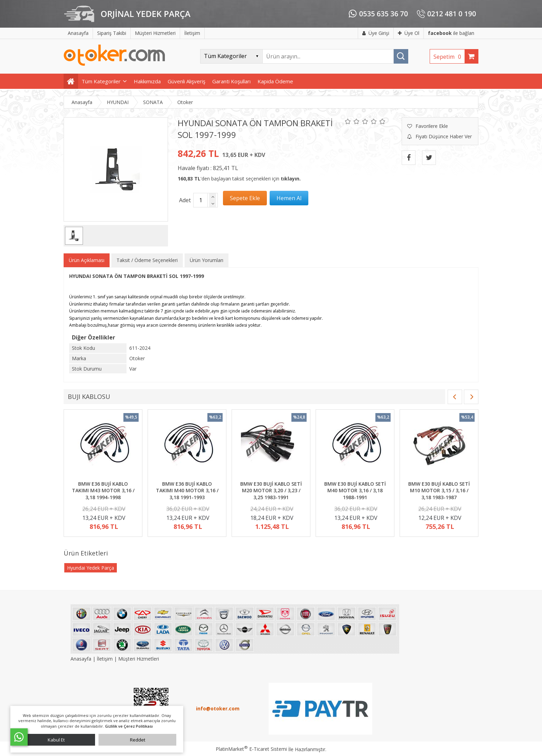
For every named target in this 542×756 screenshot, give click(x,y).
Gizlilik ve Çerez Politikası (129, 726)
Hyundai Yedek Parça (91, 568)
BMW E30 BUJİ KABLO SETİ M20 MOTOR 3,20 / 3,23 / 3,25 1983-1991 (271, 491)
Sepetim (449, 57)
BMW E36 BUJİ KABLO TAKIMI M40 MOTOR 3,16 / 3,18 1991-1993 (187, 491)
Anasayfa (82, 659)
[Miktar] (200, 200)
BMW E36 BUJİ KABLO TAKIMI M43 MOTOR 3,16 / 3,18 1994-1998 (103, 491)
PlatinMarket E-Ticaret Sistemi (251, 749)
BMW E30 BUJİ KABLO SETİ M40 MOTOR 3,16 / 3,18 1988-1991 (355, 491)
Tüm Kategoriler (101, 81)
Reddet (138, 740)
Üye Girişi (376, 33)
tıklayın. (291, 179)
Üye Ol (409, 33)
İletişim (105, 659)
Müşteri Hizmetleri (139, 659)
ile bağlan (451, 33)
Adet (185, 200)
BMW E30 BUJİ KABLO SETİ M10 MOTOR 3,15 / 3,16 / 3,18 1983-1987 (439, 491)
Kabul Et (56, 740)
